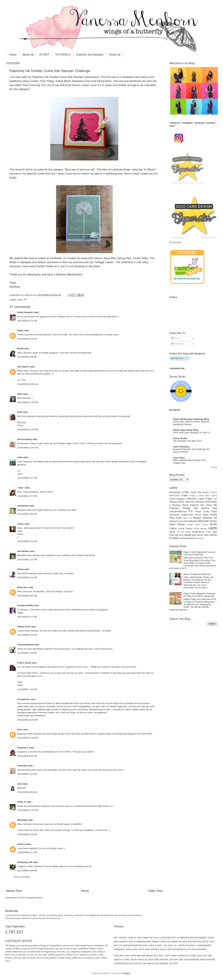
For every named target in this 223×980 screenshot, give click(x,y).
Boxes (206, 492)
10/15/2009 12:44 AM (28, 738)
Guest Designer (177, 499)
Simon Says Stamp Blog (186, 430)
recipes (208, 532)
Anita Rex (22, 766)
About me (28, 55)
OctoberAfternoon (178, 511)
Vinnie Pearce (185, 528)
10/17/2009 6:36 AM (27, 871)
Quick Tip (187, 518)
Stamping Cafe (25, 862)
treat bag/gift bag (187, 535)
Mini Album (206, 505)
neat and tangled (184, 532)
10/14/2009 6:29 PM (27, 635)
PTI (26, 300)
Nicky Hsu (22, 587)
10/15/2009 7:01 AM (27, 774)
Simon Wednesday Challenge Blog (191, 419)
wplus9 (200, 538)
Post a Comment (22, 877)
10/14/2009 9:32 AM (27, 339)
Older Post (155, 891)
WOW (197, 529)
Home (13, 55)
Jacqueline (23, 506)
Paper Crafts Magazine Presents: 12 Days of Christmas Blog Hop (200, 595)
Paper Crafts (202, 511)
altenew (204, 529)
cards (20, 300)
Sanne (21, 569)
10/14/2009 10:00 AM (28, 384)
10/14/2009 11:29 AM (28, 402)
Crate (184, 495)
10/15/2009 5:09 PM (27, 834)
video (206, 535)
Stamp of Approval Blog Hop (197, 574)
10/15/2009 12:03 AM (28, 720)
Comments (178, 344)
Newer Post (14, 891)
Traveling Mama (25, 645)
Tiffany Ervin (24, 627)
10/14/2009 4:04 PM (27, 541)
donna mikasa (25, 439)
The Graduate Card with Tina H (187, 441)
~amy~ (21, 488)
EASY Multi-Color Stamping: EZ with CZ (191, 433)
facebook (200, 123)
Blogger (127, 973)
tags (215, 532)
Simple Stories (194, 524)
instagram (187, 123)
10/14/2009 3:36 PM (27, 514)
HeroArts (192, 499)
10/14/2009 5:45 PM (27, 596)
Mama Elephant (191, 505)
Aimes (21, 524)
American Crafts (179, 492)
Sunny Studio (180, 438)
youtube (211, 123)
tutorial (200, 535)
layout (172, 532)
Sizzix (205, 524)
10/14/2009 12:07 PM (28, 448)
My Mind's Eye (206, 508)
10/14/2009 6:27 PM (27, 617)
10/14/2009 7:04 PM (27, 653)
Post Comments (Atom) (31, 898)
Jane (20, 784)
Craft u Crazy (24, 663)
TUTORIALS (63, 55)
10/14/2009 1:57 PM (27, 478)
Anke (20, 457)
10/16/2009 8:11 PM (27, 852)
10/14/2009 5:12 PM (27, 560)
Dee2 (20, 394)
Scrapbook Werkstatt (197, 521)
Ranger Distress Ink (205, 518)
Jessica (21, 844)
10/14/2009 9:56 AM (27, 357)
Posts (175, 338)
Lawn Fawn (179, 458)
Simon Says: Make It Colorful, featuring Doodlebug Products (191, 423)
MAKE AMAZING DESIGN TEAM (195, 502)
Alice (20, 729)
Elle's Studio (211, 496)
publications (198, 532)
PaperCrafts (187, 515)
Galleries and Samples (90, 55)
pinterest (176, 123)
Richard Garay (177, 521)
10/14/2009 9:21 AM (27, 321)
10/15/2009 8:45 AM (27, 792)
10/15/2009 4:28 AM (27, 756)
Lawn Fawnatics (181, 447)
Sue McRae (23, 551)
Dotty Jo (22, 802)
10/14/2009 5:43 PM (27, 578)
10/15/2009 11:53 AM (28, 810)
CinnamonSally (25, 605)
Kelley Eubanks (25, 312)
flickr (172, 126)
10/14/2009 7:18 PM (27, 689)
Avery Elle (196, 492)
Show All (214, 467)
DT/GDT (45, 55)
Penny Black (202, 515)
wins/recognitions (188, 538)
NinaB (20, 348)
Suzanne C (23, 748)
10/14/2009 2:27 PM (27, 496)
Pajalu (20, 330)
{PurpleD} (22, 820)
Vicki (20, 412)
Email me (115, 55)
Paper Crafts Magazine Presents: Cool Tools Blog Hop (200, 553)
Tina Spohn (23, 367)
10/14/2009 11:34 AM (28, 429)
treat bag (174, 535)
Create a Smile (197, 496)
